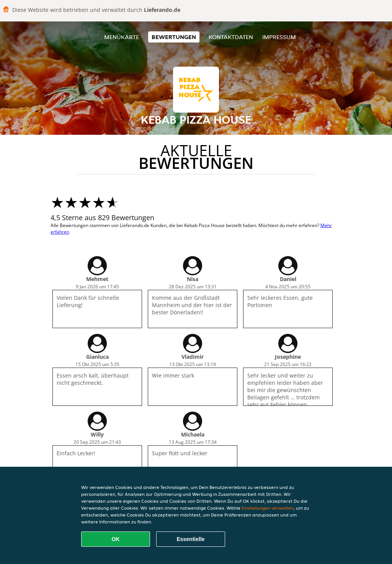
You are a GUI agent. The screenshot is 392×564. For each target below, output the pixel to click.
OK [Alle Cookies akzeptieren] (116, 539)
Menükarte (122, 37)
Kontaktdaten (231, 37)
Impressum (279, 37)
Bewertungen (174, 37)
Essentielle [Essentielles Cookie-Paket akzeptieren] (190, 539)
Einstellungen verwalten (268, 508)
